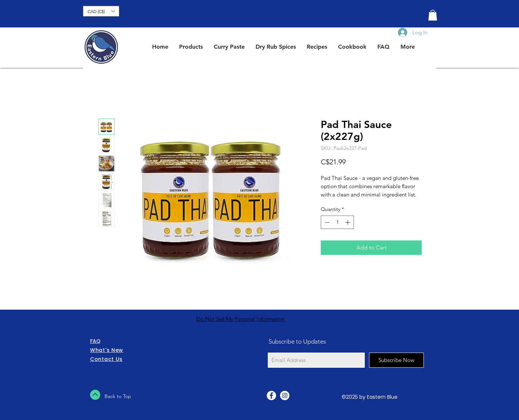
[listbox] (101, 11)
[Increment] (348, 222)
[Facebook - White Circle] (271, 395)
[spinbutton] (337, 222)
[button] (101, 11)
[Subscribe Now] (396, 360)
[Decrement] (326, 222)
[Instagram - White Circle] (285, 395)
